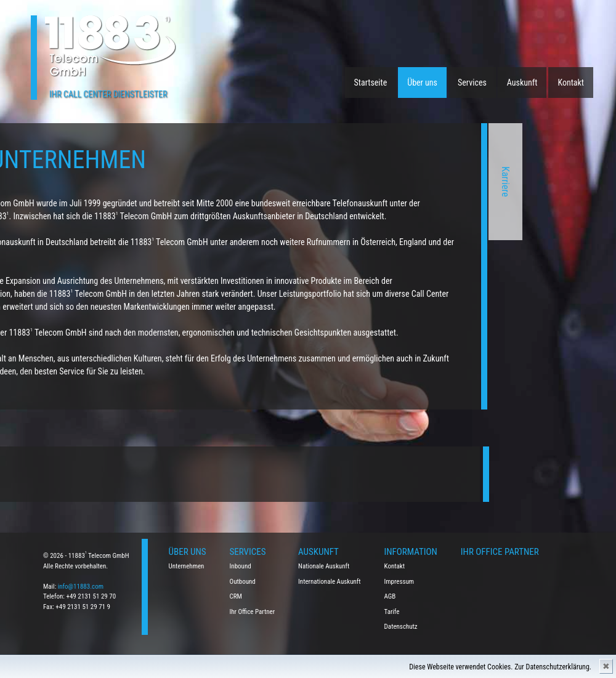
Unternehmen (187, 566)
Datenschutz (401, 627)
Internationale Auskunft (330, 582)
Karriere (409, 182)
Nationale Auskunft (324, 566)
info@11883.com (81, 587)
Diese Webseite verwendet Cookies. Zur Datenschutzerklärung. (500, 667)
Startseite (371, 83)
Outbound (243, 582)
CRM (236, 596)
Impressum (399, 582)
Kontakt (571, 83)
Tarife (392, 612)
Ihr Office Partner (253, 612)
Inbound (241, 566)
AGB (390, 596)
